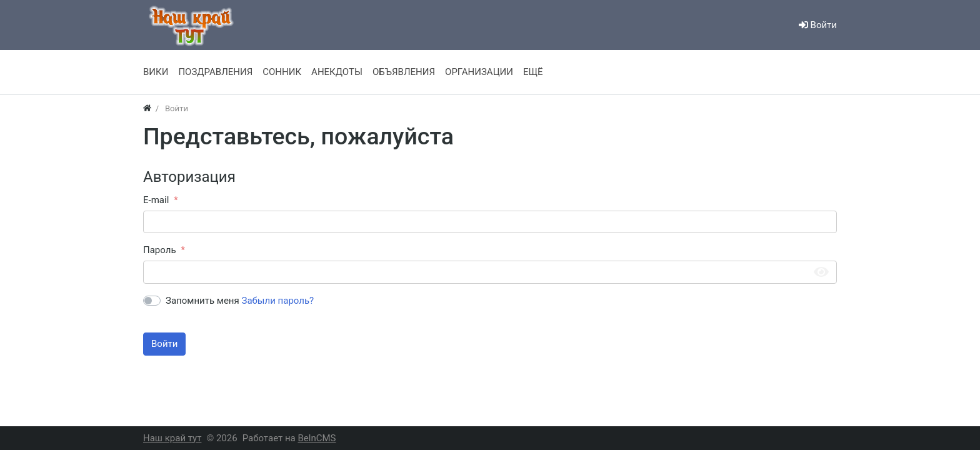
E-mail (156, 200)
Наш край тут (172, 438)
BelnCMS (317, 438)
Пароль (160, 250)
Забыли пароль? (278, 301)
